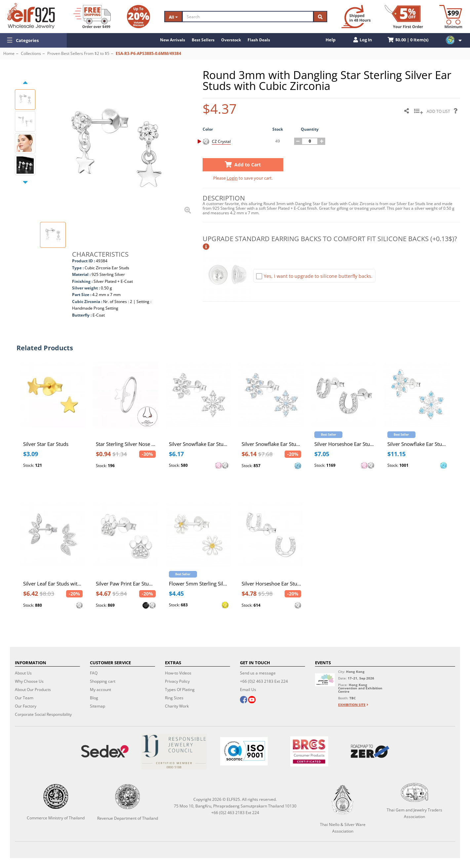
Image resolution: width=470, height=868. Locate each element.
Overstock (231, 40)
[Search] (248, 17)
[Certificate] (174, 751)
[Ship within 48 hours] (356, 17)
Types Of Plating (180, 690)
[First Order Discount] (404, 17)
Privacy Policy (177, 681)
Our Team (24, 698)
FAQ (94, 673)
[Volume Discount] (138, 17)
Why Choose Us (29, 681)
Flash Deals (259, 40)
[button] (33, 40)
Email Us (248, 690)
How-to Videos (178, 673)
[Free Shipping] (92, 17)
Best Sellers (203, 40)
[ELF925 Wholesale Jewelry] (31, 16)
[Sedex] (105, 751)
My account (100, 690)
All (173, 17)
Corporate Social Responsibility (43, 714)
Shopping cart (103, 681)
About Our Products (33, 690)
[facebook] (244, 700)
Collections (31, 53)
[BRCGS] (309, 751)
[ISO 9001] (244, 751)
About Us (23, 673)
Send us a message (258, 673)
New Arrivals (173, 40)
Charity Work (177, 706)
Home (9, 53)
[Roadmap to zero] (370, 751)
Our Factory (26, 706)
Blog (94, 698)
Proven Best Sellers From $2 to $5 (78, 53)
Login (232, 178)
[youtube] (252, 700)
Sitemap (98, 706)
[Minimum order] (451, 17)
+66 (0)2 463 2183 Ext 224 (264, 681)
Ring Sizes (174, 698)
